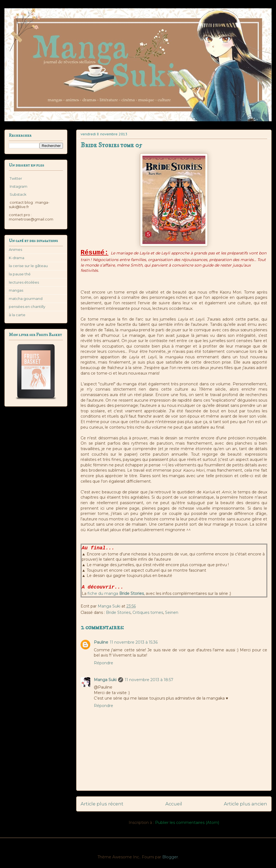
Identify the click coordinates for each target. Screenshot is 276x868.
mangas (16, 290)
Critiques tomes (148, 612)
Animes (15, 249)
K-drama (17, 258)
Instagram (18, 186)
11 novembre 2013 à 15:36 (134, 642)
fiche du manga (116, 593)
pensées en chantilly (27, 307)
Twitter (15, 178)
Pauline (101, 642)
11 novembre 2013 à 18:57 (149, 680)
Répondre (104, 663)
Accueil (174, 804)
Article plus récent (102, 804)
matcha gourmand (26, 299)
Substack (18, 194)
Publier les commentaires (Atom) (187, 823)
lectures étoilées (24, 282)
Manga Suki (105, 680)
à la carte (17, 315)
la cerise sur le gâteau (28, 266)
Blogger (170, 857)
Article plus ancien (246, 804)
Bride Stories (118, 612)
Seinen (172, 612)
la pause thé (20, 274)
